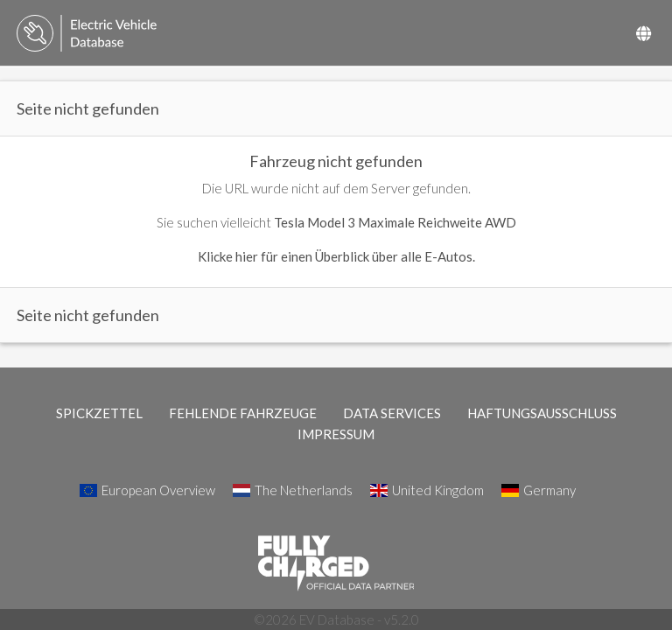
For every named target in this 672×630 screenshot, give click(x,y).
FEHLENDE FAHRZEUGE (243, 413)
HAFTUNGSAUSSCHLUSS (542, 413)
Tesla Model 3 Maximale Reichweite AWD (395, 222)
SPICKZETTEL (99, 413)
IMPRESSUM (336, 434)
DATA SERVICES (392, 413)
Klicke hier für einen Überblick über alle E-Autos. (336, 256)
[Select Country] (644, 33)
